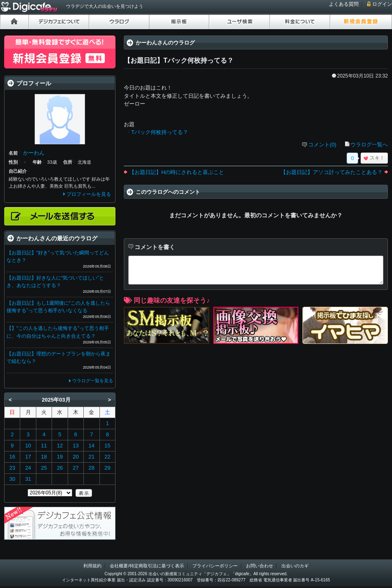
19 (60, 457)
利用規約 (92, 566)
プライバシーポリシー (215, 566)
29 (107, 468)
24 (28, 468)
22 (107, 457)
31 (28, 479)
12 (60, 446)
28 (92, 468)
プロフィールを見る (89, 194)
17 (28, 457)
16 (12, 457)
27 (76, 468)
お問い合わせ (260, 566)
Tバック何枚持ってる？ (160, 132)
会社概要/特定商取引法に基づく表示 (147, 566)
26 (60, 468)
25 (44, 468)
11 (44, 446)
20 (76, 457)
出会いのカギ (295, 566)
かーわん (34, 153)
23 (12, 468)
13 (76, 446)
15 (107, 446)
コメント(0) (322, 145)
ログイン (382, 4)
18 (44, 457)
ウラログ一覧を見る (93, 381)
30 (12, 479)
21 (92, 457)
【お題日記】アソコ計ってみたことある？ (332, 172)
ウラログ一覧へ (369, 145)
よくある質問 (344, 4)
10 (28, 446)
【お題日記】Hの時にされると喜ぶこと (177, 172)
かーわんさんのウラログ (165, 43)
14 (92, 446)
